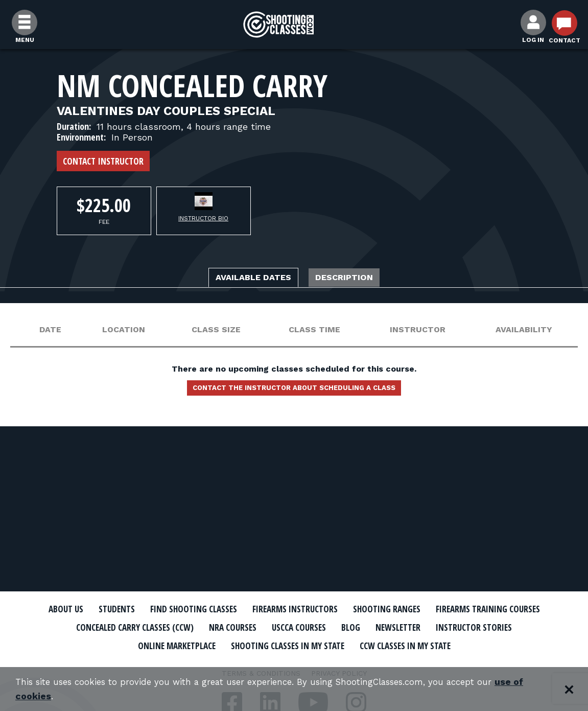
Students (157, 609)
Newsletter (110, 645)
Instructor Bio (203, 218)
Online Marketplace (306, 645)
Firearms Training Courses (121, 627)
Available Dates (245, 279)
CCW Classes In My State (294, 662)
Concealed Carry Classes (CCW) (269, 627)
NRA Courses (384, 627)
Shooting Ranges (471, 609)
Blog (519, 627)
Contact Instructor (103, 161)
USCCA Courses (460, 627)
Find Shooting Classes (246, 609)
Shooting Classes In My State (437, 645)
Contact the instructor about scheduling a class (294, 392)
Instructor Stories (198, 645)
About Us (99, 609)
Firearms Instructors (364, 609)
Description (356, 279)
